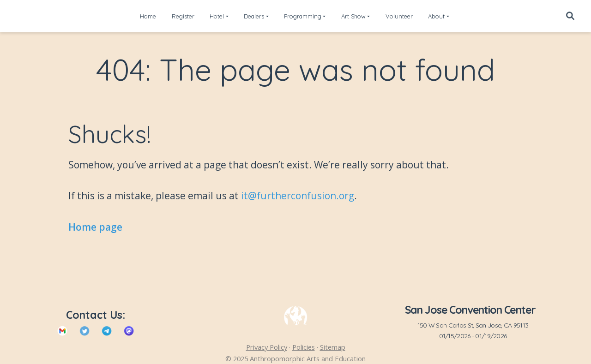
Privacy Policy (267, 347)
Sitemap (333, 347)
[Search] (570, 16)
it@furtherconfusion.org (298, 196)
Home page (95, 227)
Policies (304, 347)
